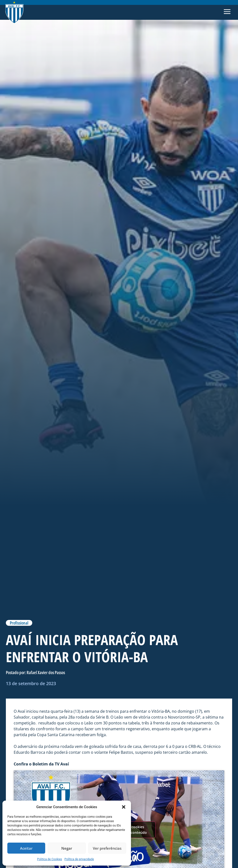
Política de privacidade (79, 859)
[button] (124, 807)
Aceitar (26, 848)
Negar (67, 848)
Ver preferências (107, 848)
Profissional (19, 623)
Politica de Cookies (50, 859)
